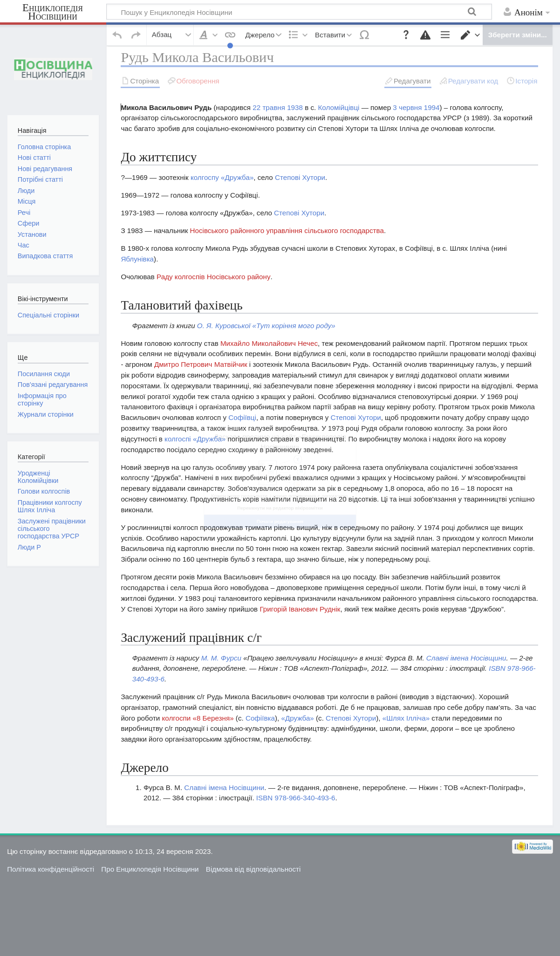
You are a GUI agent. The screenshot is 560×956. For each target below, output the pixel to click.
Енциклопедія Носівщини (53, 12)
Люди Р (29, 547)
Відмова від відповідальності (253, 846)
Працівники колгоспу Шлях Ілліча (50, 506)
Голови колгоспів (44, 491)
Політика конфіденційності (51, 846)
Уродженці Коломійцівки (38, 477)
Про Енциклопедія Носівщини (150, 846)
